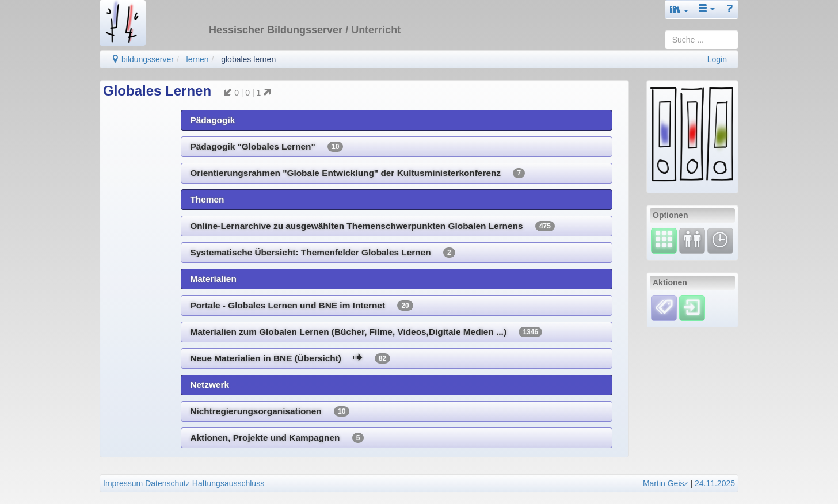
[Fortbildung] (692, 240)
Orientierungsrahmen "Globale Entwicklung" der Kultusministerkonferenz (357, 173)
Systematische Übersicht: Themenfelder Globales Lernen (322, 253)
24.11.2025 (715, 483)
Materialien (213, 279)
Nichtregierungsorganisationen (270, 411)
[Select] (664, 240)
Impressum (123, 483)
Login (717, 59)
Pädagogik (212, 120)
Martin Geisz (666, 483)
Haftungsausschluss (228, 483)
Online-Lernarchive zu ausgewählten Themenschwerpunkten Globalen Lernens (372, 226)
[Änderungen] (720, 240)
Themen (207, 199)
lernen (198, 59)
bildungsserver (142, 59)
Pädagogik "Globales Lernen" (266, 147)
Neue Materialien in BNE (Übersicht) (290, 358)
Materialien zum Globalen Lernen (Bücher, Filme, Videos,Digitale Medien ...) (366, 332)
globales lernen (248, 59)
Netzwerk (209, 385)
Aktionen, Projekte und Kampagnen (277, 438)
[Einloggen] (692, 307)
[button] (679, 9)
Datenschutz (167, 483)
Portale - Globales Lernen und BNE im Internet (301, 306)
